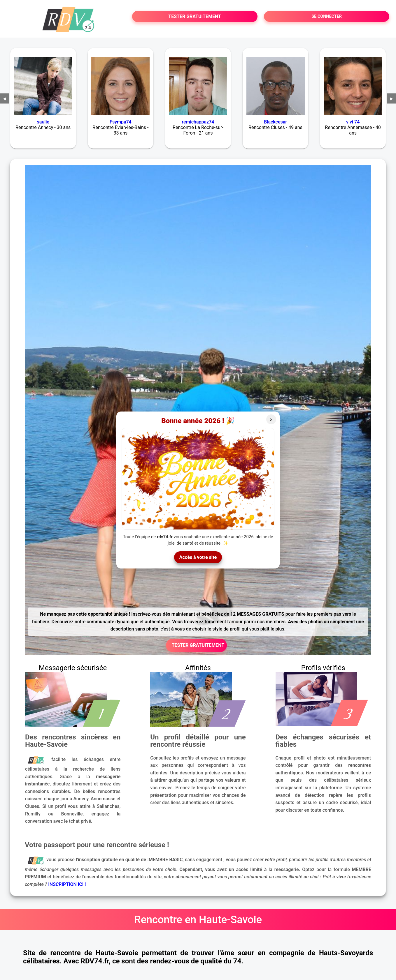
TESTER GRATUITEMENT (195, 16)
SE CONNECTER (327, 16)
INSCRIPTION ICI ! (67, 884)
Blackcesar (275, 122)
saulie (43, 122)
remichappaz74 (198, 122)
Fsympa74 (121, 122)
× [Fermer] (271, 420)
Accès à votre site (198, 557)
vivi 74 (353, 122)
